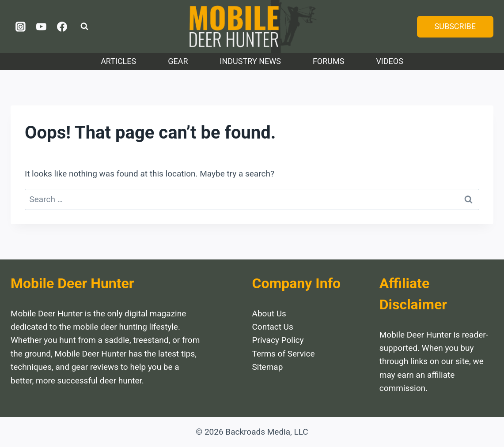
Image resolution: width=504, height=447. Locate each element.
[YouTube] (42, 26)
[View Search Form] (84, 26)
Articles (118, 61)
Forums (329, 61)
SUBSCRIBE (455, 26)
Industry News (250, 61)
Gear (178, 61)
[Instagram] (21, 26)
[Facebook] (62, 26)
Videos (389, 61)
